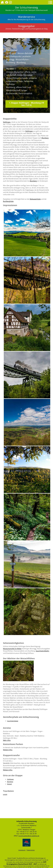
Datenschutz (31, 850)
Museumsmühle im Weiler (12, 649)
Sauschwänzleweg (13, 721)
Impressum (22, 850)
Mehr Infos (7, 740)
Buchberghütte (8, 201)
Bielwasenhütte (35, 199)
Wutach (9, 784)
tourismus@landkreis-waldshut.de (29, 836)
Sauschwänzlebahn (42, 651)
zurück (5, 794)
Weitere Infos (8, 750)
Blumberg (45, 138)
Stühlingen (7, 122)
